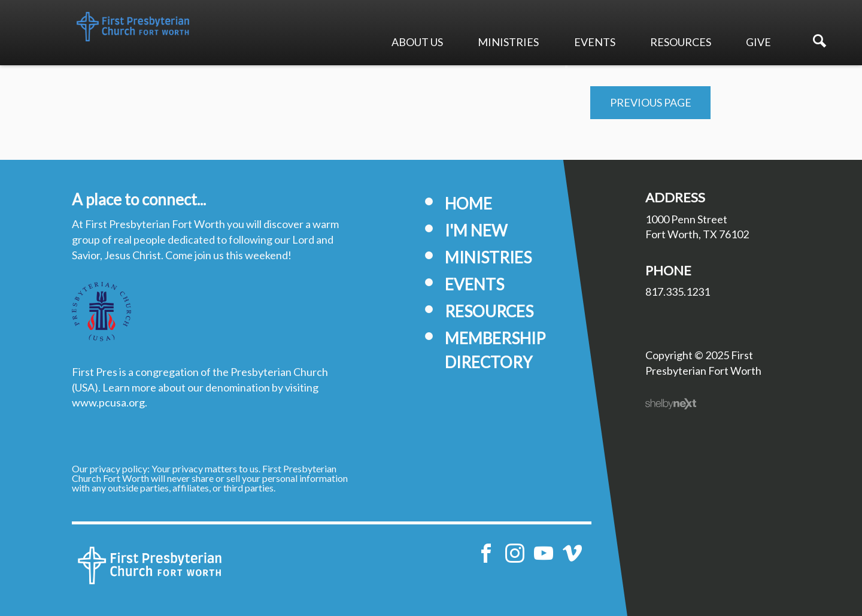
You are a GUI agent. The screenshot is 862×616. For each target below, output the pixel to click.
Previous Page (651, 102)
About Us (417, 42)
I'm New (476, 230)
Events (595, 42)
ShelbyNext (671, 404)
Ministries (508, 42)
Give (758, 42)
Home (468, 204)
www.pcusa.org (108, 402)
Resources (681, 42)
